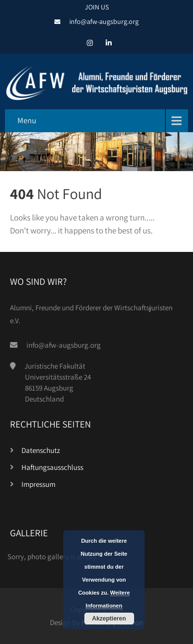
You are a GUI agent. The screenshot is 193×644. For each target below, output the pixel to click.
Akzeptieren (109, 619)
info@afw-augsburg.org (104, 21)
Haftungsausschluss (52, 467)
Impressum (38, 484)
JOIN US (97, 7)
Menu (27, 120)
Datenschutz (41, 450)
